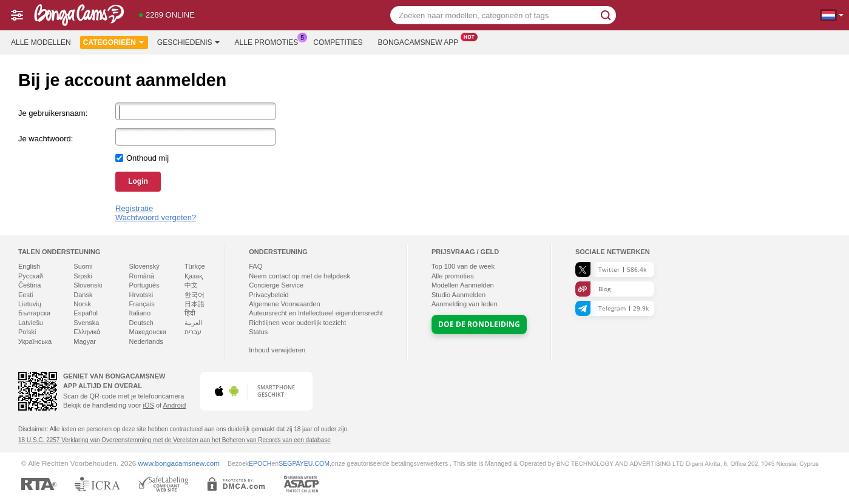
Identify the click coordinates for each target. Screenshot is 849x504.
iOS (148, 405)
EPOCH (260, 463)
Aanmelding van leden (465, 304)
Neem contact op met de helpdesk (299, 276)
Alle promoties (270, 41)
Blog (593, 289)
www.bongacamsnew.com (179, 463)
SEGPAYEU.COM (304, 463)
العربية (193, 323)
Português (144, 285)
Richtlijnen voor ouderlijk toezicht (297, 323)
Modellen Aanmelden (463, 285)
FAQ (255, 266)
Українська (35, 341)
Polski (27, 332)
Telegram (612, 308)
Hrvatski (141, 295)
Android (175, 405)
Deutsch (141, 323)
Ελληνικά (87, 332)
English (29, 266)
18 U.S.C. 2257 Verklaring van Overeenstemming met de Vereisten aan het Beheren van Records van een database (174, 440)
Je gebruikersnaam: (53, 113)
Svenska (86, 323)
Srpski (83, 276)
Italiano (140, 313)
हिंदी (190, 313)
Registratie (134, 208)
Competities (338, 42)
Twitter (611, 270)
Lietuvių (30, 304)
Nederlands (146, 341)
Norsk (82, 304)
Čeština (29, 285)
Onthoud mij (147, 158)
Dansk (83, 295)
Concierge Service (276, 285)
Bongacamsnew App (421, 41)
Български (34, 313)
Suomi (83, 266)
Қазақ (194, 276)
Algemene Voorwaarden (284, 304)
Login (138, 181)
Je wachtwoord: (46, 139)
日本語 (194, 304)
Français (142, 304)
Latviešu (31, 323)
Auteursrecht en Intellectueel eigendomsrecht (316, 313)
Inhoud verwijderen (277, 350)
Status (258, 332)
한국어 (194, 295)
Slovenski (88, 285)
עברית (193, 332)
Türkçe (195, 266)
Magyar (85, 341)
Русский (31, 276)
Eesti (25, 295)
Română (142, 276)
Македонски (148, 332)
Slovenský (144, 266)
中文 (191, 285)
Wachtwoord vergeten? (156, 217)
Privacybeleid (269, 295)
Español (86, 313)
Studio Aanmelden (458, 295)
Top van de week (463, 266)
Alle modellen (41, 42)
